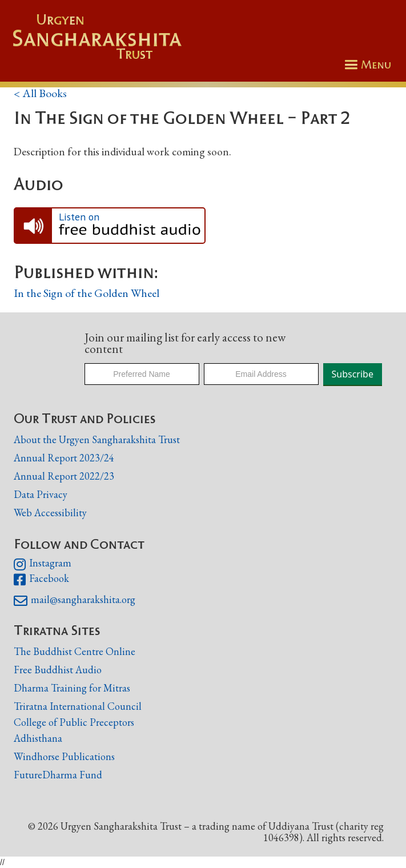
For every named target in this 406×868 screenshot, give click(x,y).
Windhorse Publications (64, 756)
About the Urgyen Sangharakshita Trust (97, 439)
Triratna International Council (78, 706)
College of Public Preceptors (74, 723)
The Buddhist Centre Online (75, 651)
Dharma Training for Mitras (72, 688)
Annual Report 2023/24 (64, 458)
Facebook (41, 580)
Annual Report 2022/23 (64, 476)
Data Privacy (41, 494)
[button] (366, 65)
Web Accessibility (50, 513)
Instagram (43, 564)
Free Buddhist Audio (58, 670)
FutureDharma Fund (58, 775)
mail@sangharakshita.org (75, 601)
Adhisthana (38, 738)
